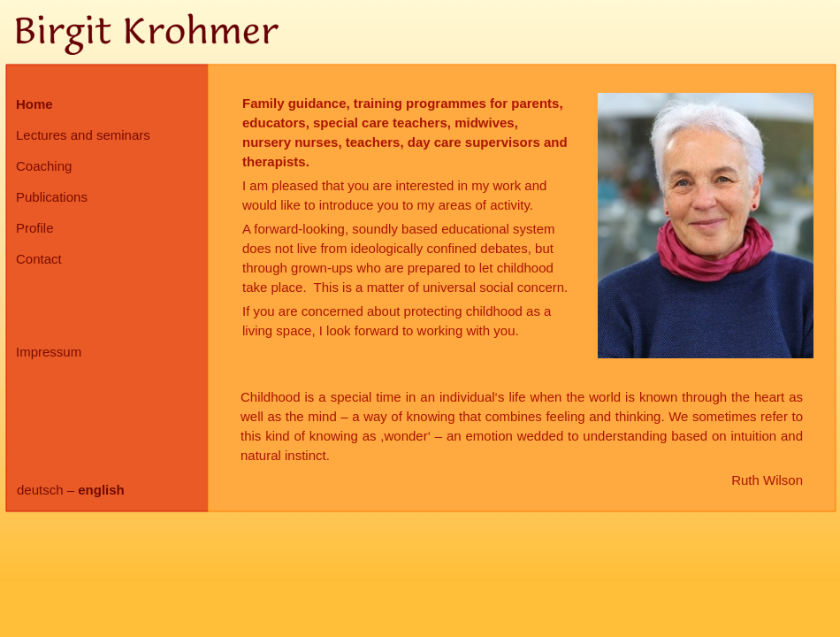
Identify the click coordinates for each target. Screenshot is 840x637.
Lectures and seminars (83, 135)
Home (34, 104)
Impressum (49, 352)
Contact (39, 259)
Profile (35, 228)
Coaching (44, 166)
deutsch (40, 490)
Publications (52, 197)
